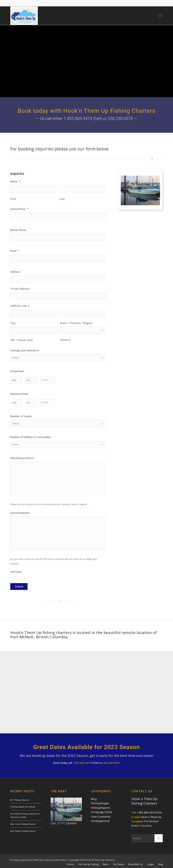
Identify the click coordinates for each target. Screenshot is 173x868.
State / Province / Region (76, 323)
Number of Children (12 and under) (30, 437)
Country (65, 340)
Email (15, 251)
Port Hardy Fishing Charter (23, 830)
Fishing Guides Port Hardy (23, 805)
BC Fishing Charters (20, 798)
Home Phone (19, 209)
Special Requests (20, 513)
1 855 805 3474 (82, 761)
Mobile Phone (18, 230)
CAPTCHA (16, 572)
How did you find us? (22, 458)
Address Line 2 (20, 306)
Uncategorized (100, 819)
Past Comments (101, 815)
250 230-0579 (111, 761)
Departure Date (19, 394)
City (13, 323)
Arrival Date (17, 371)
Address (15, 272)
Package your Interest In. (25, 351)
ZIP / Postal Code (22, 340)
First (13, 199)
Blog (94, 797)
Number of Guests (21, 416)
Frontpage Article (102, 811)
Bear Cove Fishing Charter (23, 823)
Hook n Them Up (151, 816)
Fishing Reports (101, 806)
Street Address (20, 289)
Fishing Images (100, 802)
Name (15, 181)
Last (62, 199)
